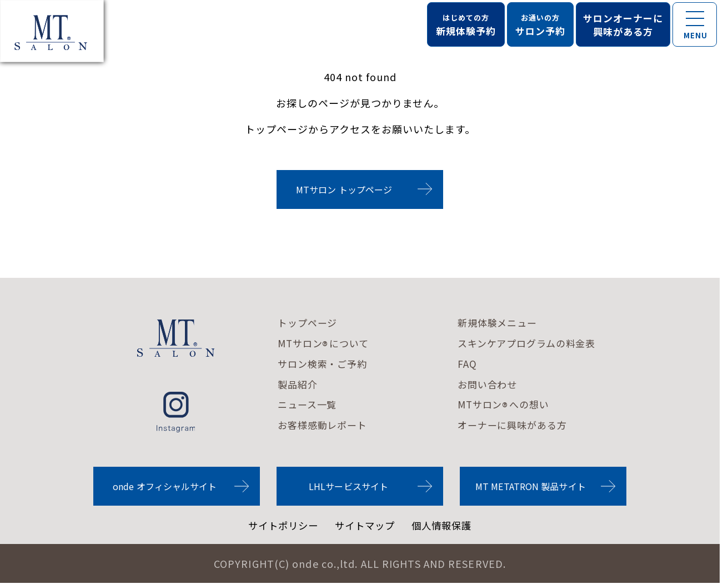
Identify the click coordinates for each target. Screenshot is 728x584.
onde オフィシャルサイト (165, 487)
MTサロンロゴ (176, 338)
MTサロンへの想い (512, 406)
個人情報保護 (445, 526)
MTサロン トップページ (344, 189)
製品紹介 (299, 385)
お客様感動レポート (325, 426)
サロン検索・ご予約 (325, 364)
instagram (176, 412)
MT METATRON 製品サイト (531, 487)
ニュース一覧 (309, 405)
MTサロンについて (326, 344)
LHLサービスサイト (348, 487)
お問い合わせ (495, 385)
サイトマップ (365, 526)
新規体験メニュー (505, 323)
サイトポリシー (280, 526)
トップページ (309, 323)
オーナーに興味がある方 (521, 426)
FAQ (473, 364)
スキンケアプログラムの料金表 (536, 343)
